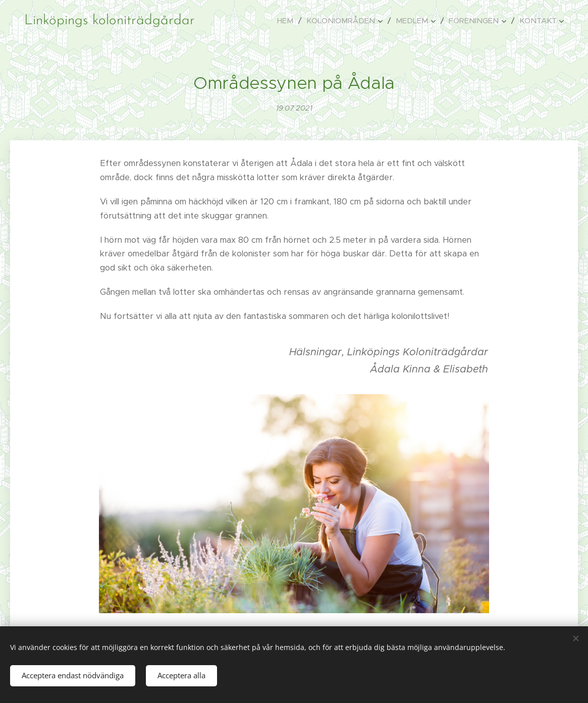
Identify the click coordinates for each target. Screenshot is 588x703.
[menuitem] (288, 21)
